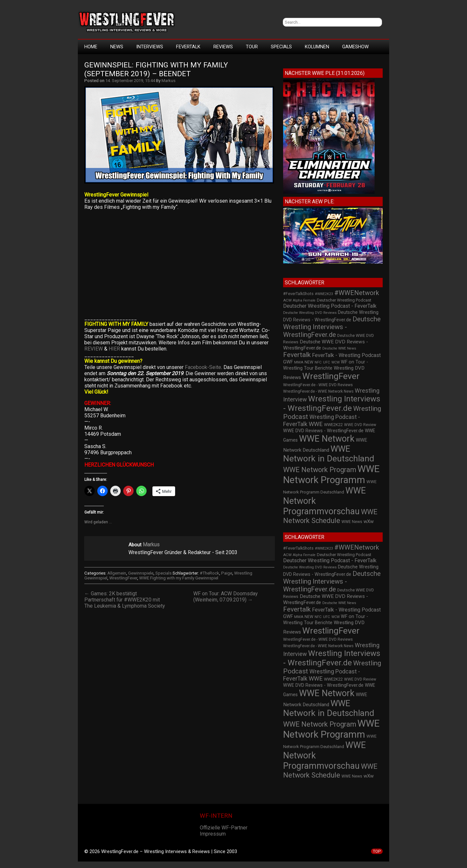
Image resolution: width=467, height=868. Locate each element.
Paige (227, 573)
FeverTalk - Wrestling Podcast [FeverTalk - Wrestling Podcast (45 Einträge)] (346, 355)
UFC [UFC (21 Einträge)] (327, 362)
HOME (91, 47)
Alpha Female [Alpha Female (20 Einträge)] (304, 300)
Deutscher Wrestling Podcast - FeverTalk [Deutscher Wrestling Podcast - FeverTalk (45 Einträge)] (330, 306)
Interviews (150, 47)
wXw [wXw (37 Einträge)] (369, 521)
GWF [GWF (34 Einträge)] (288, 362)
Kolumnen (317, 47)
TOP (377, 851)
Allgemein (117, 573)
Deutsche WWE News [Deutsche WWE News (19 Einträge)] (339, 348)
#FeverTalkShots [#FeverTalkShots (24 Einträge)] (298, 294)
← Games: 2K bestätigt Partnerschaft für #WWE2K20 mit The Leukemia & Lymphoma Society (125, 600)
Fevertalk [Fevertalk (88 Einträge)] (297, 355)
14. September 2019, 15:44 (130, 81)
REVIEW (94, 349)
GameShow (355, 47)
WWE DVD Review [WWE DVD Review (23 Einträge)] (360, 425)
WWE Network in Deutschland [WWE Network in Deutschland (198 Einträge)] (329, 454)
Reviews (223, 47)
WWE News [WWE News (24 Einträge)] (352, 522)
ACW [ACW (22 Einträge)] (287, 300)
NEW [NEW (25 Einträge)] (309, 362)
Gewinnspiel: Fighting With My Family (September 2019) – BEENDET (157, 69)
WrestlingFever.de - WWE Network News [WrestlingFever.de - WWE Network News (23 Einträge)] (318, 391)
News (117, 47)
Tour (252, 47)
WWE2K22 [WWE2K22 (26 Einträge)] (333, 425)
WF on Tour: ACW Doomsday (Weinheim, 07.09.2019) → (226, 597)
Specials (281, 47)
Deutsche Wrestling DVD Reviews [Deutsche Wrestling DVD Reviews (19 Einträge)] (310, 313)
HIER (114, 349)
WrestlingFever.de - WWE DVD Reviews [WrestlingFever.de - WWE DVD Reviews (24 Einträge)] (318, 385)
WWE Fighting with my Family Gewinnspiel (179, 578)
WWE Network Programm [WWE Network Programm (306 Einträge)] (331, 474)
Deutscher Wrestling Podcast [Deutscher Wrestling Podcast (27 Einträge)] (344, 300)
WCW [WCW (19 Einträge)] (335, 362)
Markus (168, 81)
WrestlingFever (123, 578)
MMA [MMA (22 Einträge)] (299, 362)
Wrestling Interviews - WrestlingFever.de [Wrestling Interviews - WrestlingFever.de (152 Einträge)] (332, 403)
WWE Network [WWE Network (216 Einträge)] (327, 439)
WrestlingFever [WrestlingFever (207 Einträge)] (331, 376)
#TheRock (210, 573)
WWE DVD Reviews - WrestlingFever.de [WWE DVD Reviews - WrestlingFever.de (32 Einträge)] (323, 431)
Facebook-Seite (203, 367)
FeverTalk (188, 47)
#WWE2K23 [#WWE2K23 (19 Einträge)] (324, 294)
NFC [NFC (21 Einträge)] (318, 362)
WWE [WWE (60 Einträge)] (316, 424)
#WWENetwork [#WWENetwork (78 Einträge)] (357, 293)
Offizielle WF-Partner (224, 828)
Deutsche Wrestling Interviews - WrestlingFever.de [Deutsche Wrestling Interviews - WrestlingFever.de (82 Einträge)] (332, 327)
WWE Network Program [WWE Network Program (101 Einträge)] (320, 470)
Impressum (213, 834)
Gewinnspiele (141, 573)
